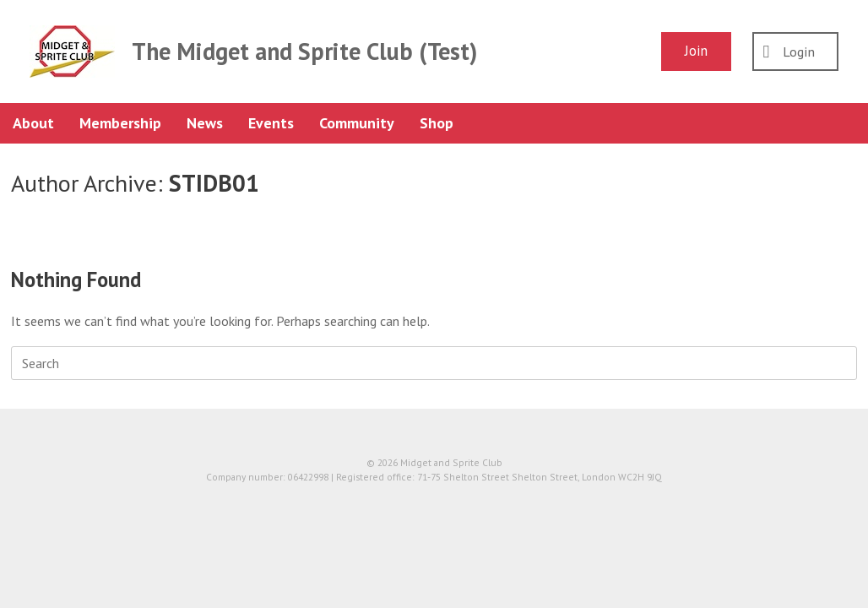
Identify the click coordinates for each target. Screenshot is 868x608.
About (33, 123)
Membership (120, 123)
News (205, 123)
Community (357, 123)
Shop (437, 123)
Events (271, 123)
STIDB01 (214, 183)
